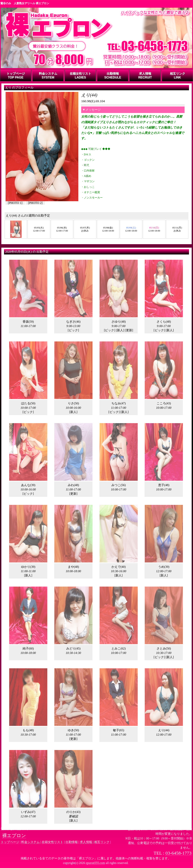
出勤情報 (72, 842)
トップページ (10, 842)
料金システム (30, 842)
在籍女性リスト (52, 842)
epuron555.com (95, 863)
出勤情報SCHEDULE (113, 75)
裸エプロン (14, 836)
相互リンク (102, 842)
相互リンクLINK (177, 75)
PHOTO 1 (15, 203)
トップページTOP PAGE (16, 75)
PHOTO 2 (35, 203)
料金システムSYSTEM (48, 75)
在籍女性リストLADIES (80, 75)
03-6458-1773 (178, 853)
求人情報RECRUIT (145, 75)
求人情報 (86, 842)
